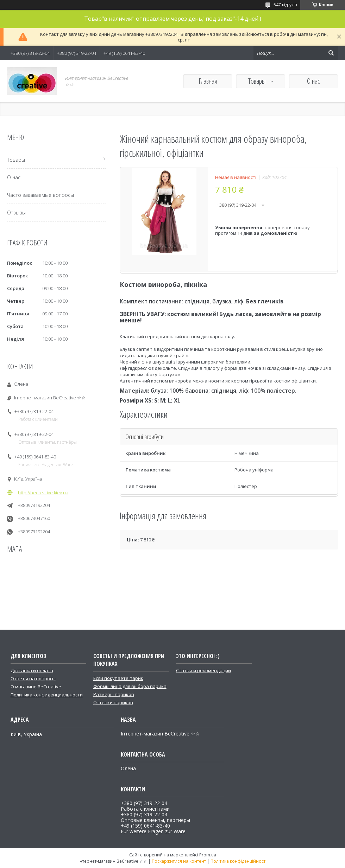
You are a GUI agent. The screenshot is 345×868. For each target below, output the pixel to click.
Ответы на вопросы (33, 679)
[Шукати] (331, 53)
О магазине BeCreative (36, 687)
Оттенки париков (113, 702)
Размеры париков (114, 694)
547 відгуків (285, 5)
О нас (313, 81)
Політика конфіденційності (239, 861)
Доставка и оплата (32, 670)
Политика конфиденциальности (47, 695)
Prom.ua (208, 855)
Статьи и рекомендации (203, 670)
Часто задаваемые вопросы (40, 195)
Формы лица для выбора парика (130, 686)
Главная (208, 81)
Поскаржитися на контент (179, 861)
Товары (258, 81)
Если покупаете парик (118, 678)
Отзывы (16, 213)
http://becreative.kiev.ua (43, 493)
